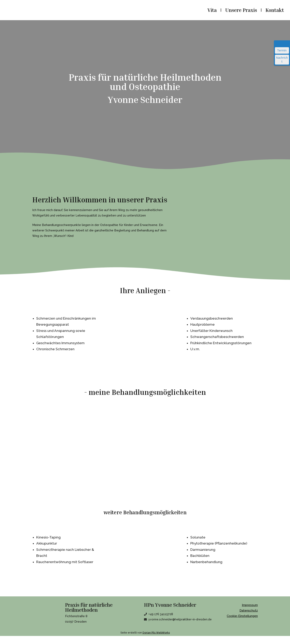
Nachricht (282, 60)
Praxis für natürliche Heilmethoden (89, 607)
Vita (212, 10)
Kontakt (275, 10)
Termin (282, 50)
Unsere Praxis (241, 10)
